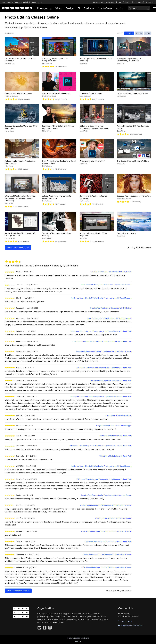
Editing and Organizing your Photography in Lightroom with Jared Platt (104, 367)
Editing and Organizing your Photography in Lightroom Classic (94, 127)
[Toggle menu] (154, 8)
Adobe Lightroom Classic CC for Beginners (93, 234)
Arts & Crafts (105, 8)
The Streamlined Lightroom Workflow (133, 161)
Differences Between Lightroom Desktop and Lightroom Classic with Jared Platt (100, 446)
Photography (44, 8)
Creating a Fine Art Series (91, 93)
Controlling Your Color (126, 233)
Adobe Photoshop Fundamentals (56, 93)
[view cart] (126, 2)
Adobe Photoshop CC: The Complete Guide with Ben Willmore (107, 555)
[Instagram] (50, 628)
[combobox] (139, 8)
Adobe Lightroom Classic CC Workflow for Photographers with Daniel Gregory (101, 298)
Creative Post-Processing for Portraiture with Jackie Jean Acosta (106, 495)
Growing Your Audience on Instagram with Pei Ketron (111, 308)
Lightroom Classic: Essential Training (132, 93)
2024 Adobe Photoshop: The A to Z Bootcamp (20, 60)
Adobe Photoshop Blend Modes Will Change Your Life (21, 234)
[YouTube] (39, 628)
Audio (119, 8)
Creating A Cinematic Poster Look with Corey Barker (111, 272)
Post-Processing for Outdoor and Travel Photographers (59, 162)
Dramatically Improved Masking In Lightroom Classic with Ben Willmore (104, 351)
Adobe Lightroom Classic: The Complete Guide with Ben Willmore (106, 505)
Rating (147, 33)
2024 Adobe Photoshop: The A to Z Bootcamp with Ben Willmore (106, 285)
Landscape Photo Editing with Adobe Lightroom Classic (58, 127)
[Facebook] (45, 628)
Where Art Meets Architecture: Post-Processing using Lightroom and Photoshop (21, 198)
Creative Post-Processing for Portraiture (134, 196)
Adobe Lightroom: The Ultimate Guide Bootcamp (96, 60)
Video (59, 8)
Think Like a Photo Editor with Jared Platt (115, 436)
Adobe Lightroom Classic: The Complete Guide (55, 60)
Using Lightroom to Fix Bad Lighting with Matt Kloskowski (109, 318)
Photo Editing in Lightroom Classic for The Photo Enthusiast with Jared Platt (102, 341)
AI (79, 8)
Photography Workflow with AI (92, 161)
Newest (139, 33)
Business (89, 8)
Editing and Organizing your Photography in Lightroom (129, 60)
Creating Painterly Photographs (18, 93)
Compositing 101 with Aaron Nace (118, 415)
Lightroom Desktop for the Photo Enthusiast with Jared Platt (108, 542)
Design (70, 8)
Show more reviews (18, 591)
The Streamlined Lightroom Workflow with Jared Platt (111, 381)
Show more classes (18, 247)
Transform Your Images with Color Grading (57, 234)
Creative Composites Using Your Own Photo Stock (21, 127)
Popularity (129, 33)
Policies (78, 641)
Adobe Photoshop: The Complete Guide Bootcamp (57, 197)
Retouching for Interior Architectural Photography (20, 162)
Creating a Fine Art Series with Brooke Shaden (113, 518)
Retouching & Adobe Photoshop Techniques (93, 197)
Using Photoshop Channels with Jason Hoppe (113, 426)
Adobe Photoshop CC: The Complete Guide (133, 127)
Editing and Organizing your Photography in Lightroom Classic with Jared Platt (101, 331)
